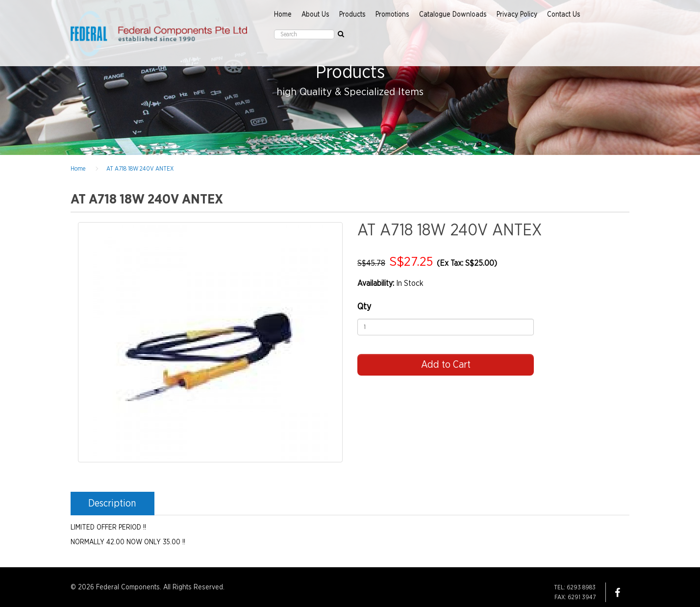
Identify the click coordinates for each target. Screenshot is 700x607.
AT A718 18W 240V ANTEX (140, 169)
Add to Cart (446, 365)
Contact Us (564, 15)
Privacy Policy (517, 15)
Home (283, 15)
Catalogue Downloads (453, 15)
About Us (315, 15)
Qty (364, 307)
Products (352, 15)
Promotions (392, 15)
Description (112, 504)
